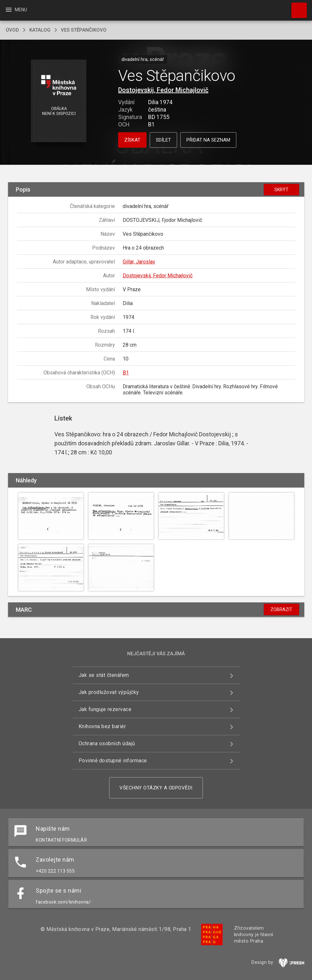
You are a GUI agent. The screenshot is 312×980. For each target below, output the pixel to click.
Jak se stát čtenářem (104, 675)
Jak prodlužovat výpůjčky (109, 692)
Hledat (296, 7)
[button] (58, 101)
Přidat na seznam (208, 140)
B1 (126, 373)
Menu (16, 10)
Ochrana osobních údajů (107, 743)
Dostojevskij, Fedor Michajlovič (163, 90)
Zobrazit (281, 609)
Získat (132, 140)
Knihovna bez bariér (102, 726)
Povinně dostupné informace (113, 761)
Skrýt (281, 190)
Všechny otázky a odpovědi (156, 788)
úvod (12, 30)
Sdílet (163, 140)
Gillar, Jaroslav (139, 262)
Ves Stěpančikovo (84, 30)
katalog (40, 30)
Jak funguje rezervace (105, 709)
